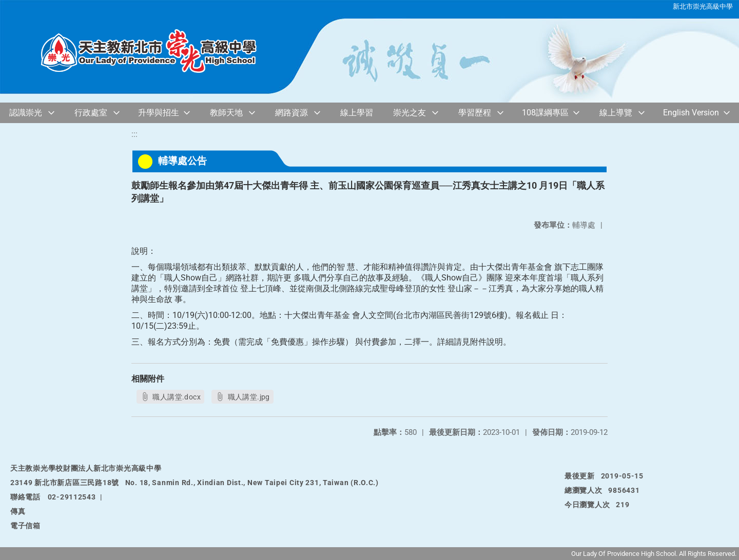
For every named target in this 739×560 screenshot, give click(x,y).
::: (134, 134)
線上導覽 (616, 113)
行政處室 (91, 113)
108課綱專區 (545, 113)
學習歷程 (475, 113)
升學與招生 (159, 113)
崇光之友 (410, 113)
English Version (691, 113)
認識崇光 (26, 113)
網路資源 (291, 113)
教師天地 (226, 113)
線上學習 (357, 113)
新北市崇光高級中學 (703, 6)
